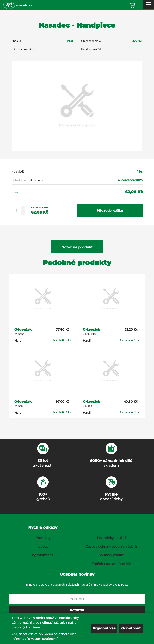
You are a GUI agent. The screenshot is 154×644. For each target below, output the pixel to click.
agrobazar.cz (43, 555)
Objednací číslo (91, 41)
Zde (14, 637)
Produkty (43, 538)
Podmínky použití (111, 538)
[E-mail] (77, 599)
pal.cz (43, 547)
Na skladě (18, 172)
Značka (16, 41)
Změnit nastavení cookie (111, 564)
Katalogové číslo (92, 49)
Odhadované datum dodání (28, 180)
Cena (15, 192)
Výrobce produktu (23, 49)
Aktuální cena (40, 207)
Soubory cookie (111, 555)
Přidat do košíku (110, 211)
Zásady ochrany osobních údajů (111, 547)
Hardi (69, 41)
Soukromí (46, 637)
